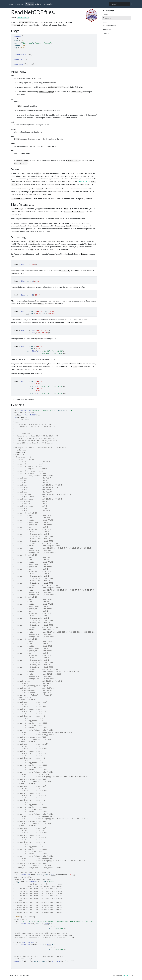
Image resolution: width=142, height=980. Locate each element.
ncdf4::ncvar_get (84, 181)
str (14, 452)
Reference (30, 4)
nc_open (32, 943)
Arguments (107, 18)
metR (12, 4)
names (53, 875)
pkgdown (126, 975)
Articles (38, 4)
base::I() (66, 271)
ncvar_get (16, 25)
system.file (25, 410)
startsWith (56, 961)
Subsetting (107, 29)
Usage (105, 14)
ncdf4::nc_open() (56, 87)
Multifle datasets (109, 26)
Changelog (48, 4)
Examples (106, 33)
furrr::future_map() (74, 212)
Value (105, 22)
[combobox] (120, 4)
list (23, 265)
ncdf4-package (25, 22)
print (15, 417)
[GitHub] (132, 4)
